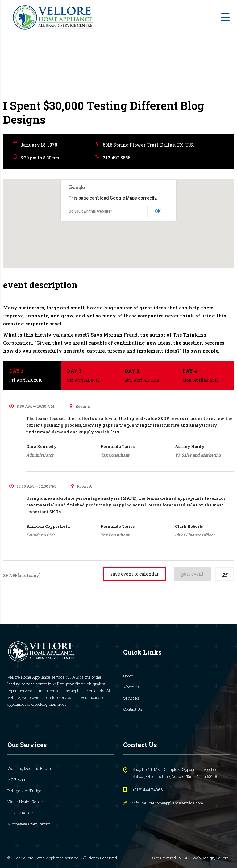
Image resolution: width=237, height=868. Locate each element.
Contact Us (133, 709)
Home (128, 676)
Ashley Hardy (190, 446)
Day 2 (90, 376)
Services (131, 698)
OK (158, 211)
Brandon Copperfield (48, 526)
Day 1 (32, 376)
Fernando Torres (118, 446)
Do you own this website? (91, 211)
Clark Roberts (189, 526)
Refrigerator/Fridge (24, 791)
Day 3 (147, 376)
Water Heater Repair (25, 802)
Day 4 (205, 376)
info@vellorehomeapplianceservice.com (168, 803)
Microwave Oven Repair (29, 824)
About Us (131, 687)
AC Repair (17, 779)
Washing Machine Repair (29, 768)
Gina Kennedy (41, 446)
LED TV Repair (20, 813)
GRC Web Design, (200, 858)
